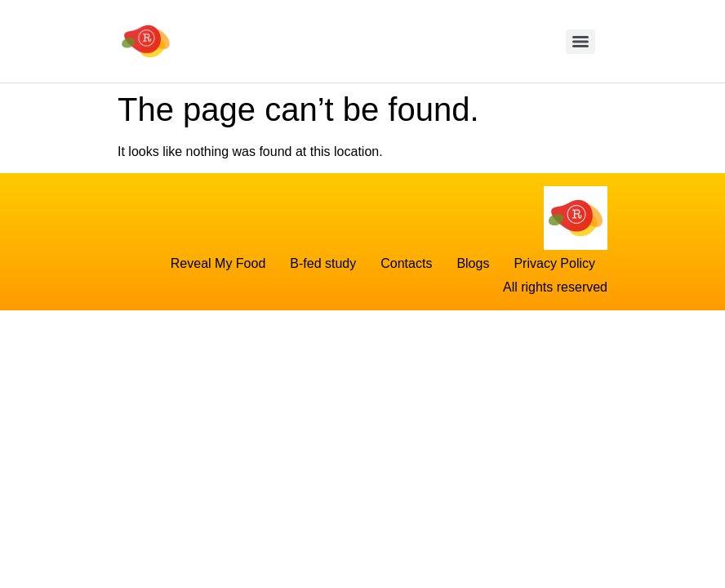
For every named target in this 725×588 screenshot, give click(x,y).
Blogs (473, 263)
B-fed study (323, 263)
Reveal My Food (218, 263)
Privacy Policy (554, 263)
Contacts (406, 263)
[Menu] (580, 42)
